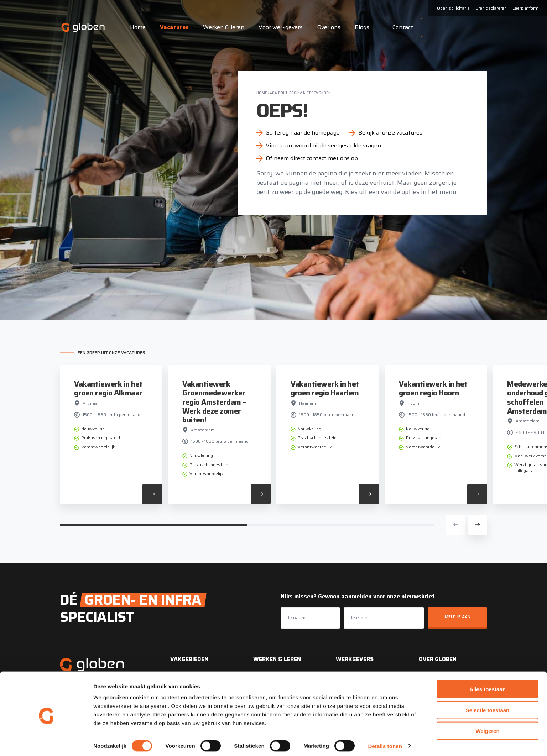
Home (137, 27)
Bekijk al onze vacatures (390, 133)
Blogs (361, 27)
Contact (402, 27)
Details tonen (385, 742)
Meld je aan (458, 617)
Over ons (328, 27)
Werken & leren (223, 27)
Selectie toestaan (488, 706)
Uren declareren (491, 8)
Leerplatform (525, 8)
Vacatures (173, 27)
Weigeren (487, 727)
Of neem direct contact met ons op (312, 158)
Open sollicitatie (453, 8)
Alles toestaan (488, 685)
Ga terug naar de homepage (303, 133)
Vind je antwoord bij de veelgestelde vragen (323, 145)
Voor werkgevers (280, 27)
